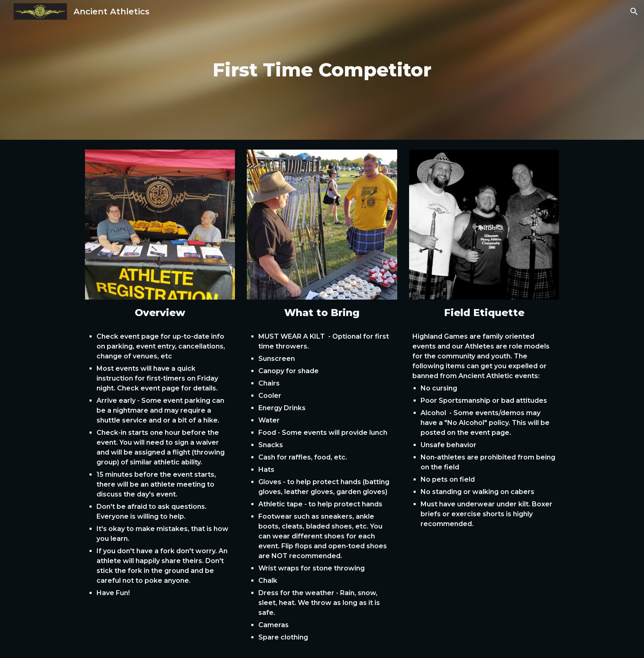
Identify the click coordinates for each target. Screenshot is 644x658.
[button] (634, 12)
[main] (322, 70)
